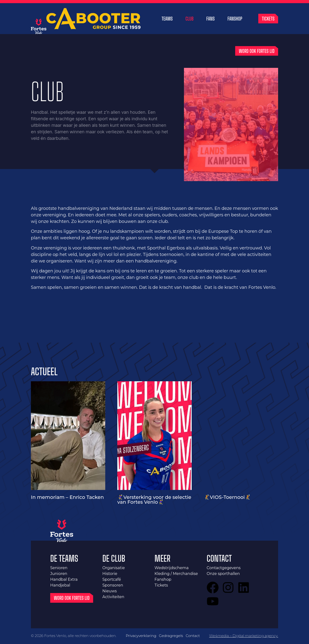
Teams (167, 19)
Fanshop (235, 19)
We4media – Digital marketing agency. (244, 636)
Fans (211, 19)
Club (189, 19)
